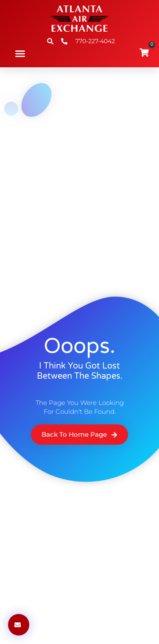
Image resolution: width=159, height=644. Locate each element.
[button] (20, 54)
